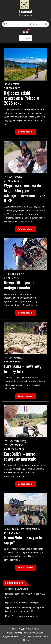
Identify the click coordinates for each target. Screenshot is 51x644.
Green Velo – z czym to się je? (23, 540)
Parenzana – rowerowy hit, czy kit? (23, 369)
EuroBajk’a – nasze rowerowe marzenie (20, 456)
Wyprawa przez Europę (15, 441)
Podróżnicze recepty (14, 274)
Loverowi (26, 11)
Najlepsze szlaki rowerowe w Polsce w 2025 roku (21, 98)
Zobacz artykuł (25, 132)
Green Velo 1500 (12, 529)
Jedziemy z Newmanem (16, 589)
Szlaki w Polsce (12, 84)
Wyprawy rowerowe (14, 177)
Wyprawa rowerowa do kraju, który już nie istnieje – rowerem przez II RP (25, 193)
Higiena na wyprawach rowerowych (22, 602)
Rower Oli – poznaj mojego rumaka (20, 285)
